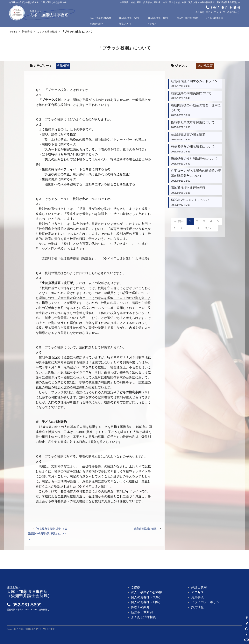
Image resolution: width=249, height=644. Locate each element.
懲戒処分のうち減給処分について (194, 159)
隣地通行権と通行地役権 (188, 188)
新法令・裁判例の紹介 (187, 18)
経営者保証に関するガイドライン (194, 81)
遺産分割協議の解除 (145, 529)
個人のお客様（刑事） (158, 18)
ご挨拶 (136, 587)
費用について (125, 24)
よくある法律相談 (214, 18)
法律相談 (63, 66)
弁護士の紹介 (96, 24)
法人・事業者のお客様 (101, 18)
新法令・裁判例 (142, 612)
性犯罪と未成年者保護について (193, 122)
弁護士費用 (199, 587)
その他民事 (205, 66)
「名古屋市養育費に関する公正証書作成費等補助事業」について (48, 534)
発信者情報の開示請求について (193, 146)
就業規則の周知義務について (191, 93)
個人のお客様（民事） (129, 18)
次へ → (210, 228)
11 (198, 228)
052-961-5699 (226, 7)
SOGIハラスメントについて (190, 200)
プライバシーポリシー (207, 602)
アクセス (152, 24)
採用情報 (197, 607)
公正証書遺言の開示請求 (188, 134)
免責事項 (197, 597)
